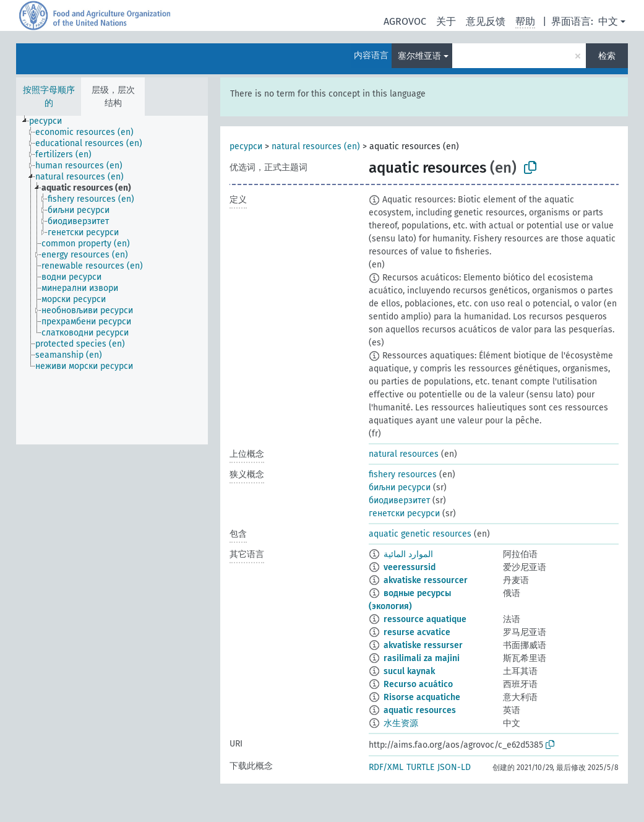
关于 (446, 21)
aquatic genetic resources (420, 534)
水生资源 (401, 723)
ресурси (246, 146)
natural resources (404, 454)
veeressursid (410, 567)
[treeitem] (51, 121)
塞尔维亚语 (419, 56)
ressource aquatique (425, 619)
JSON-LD (454, 767)
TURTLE (420, 767)
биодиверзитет (399, 500)
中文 (608, 21)
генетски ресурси (404, 513)
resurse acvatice (417, 632)
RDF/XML (386, 767)
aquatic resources (420, 710)
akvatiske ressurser (423, 645)
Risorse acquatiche (422, 697)
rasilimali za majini (422, 658)
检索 (607, 56)
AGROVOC (405, 21)
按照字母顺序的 (49, 97)
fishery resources (403, 474)
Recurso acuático (418, 684)
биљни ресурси (400, 487)
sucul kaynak (409, 671)
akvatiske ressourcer (426, 580)
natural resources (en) (316, 146)
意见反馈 (486, 21)
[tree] (112, 280)
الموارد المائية (408, 554)
